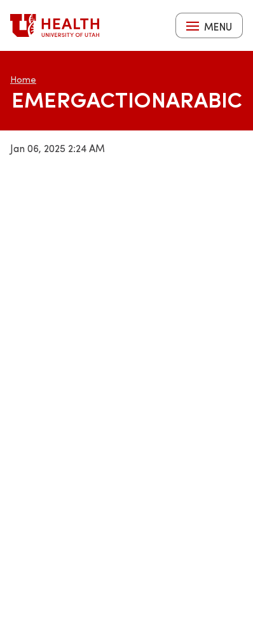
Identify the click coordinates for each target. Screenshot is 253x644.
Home (23, 79)
